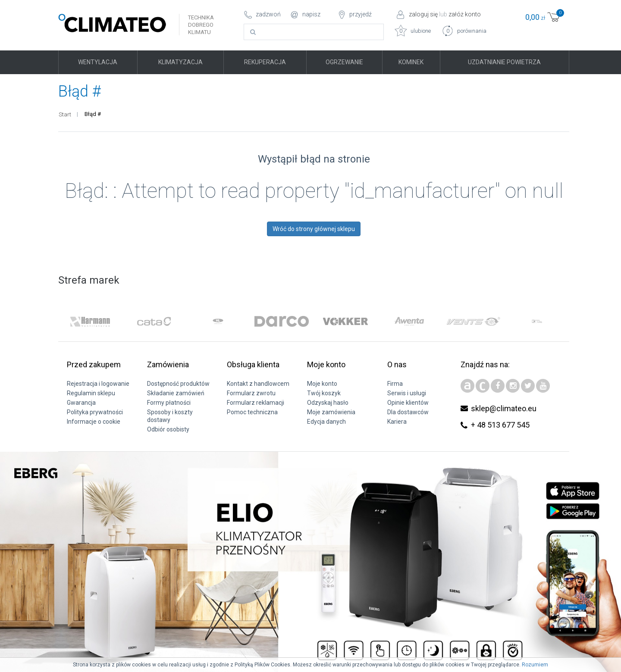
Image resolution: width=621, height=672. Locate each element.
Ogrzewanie (344, 62)
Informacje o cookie (94, 422)
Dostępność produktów (178, 384)
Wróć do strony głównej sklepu (314, 229)
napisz (311, 14)
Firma (395, 384)
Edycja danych (326, 422)
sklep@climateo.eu (504, 408)
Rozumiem (535, 665)
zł (543, 17)
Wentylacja (98, 62)
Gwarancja (81, 403)
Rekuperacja (265, 62)
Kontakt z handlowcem (258, 384)
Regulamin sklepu (91, 393)
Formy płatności (169, 403)
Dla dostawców (408, 412)
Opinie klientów (408, 403)
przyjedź (361, 14)
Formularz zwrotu (251, 393)
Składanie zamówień (176, 393)
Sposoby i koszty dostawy (170, 416)
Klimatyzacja (180, 62)
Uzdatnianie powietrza (504, 62)
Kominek (411, 62)
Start (65, 114)
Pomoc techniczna (252, 412)
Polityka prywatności (95, 412)
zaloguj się (423, 14)
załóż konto (465, 14)
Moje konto (322, 384)
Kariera (397, 422)
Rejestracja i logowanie (98, 384)
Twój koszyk (324, 393)
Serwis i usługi (407, 393)
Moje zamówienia (331, 412)
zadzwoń (268, 14)
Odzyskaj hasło (328, 403)
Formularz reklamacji (256, 403)
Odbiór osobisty (168, 429)
